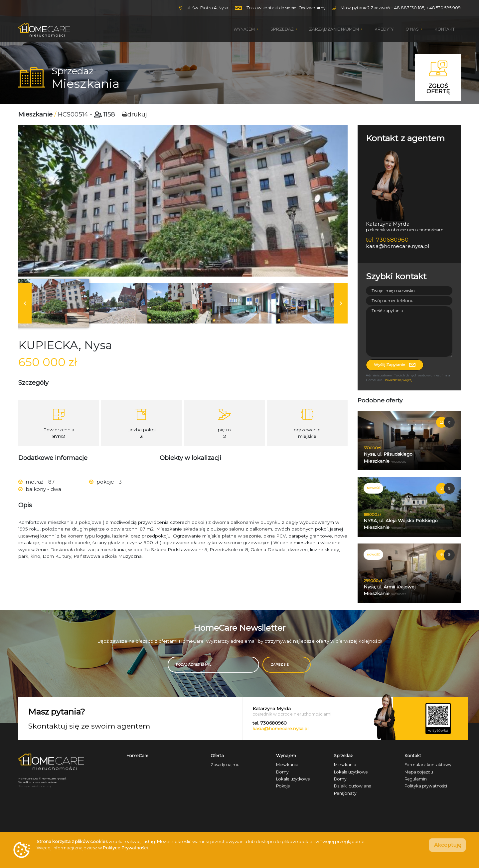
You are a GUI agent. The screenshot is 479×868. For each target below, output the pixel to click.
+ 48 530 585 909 (443, 8)
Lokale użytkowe (293, 779)
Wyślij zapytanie (395, 365)
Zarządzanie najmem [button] (334, 29)
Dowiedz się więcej (398, 380)
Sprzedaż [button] (283, 29)
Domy (282, 771)
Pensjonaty (345, 793)
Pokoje (283, 786)
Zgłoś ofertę (438, 78)
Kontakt (445, 29)
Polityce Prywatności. (126, 848)
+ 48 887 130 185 (407, 8)
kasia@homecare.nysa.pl (280, 728)
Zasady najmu (225, 764)
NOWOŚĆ (373, 488)
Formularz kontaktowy (428, 764)
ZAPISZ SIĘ (295, 664)
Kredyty (384, 29)
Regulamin (416, 779)
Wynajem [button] (245, 29)
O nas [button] (413, 29)
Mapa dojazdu (419, 771)
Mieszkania (287, 764)
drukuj (134, 114)
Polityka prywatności (426, 786)
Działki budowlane (353, 786)
